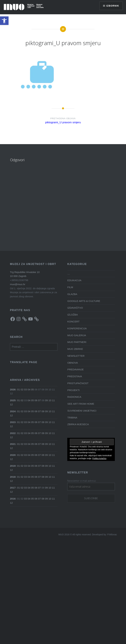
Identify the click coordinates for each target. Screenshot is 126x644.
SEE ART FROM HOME (81, 404)
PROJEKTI (73, 390)
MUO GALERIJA (77, 335)
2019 (13, 466)
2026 (13, 389)
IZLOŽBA (73, 315)
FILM (70, 287)
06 (36, 400)
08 (43, 411)
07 (39, 400)
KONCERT (73, 322)
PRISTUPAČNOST (78, 383)
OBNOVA (73, 363)
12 (11, 404)
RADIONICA (74, 397)
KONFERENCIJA (77, 328)
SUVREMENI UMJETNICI (82, 411)
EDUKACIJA (74, 280)
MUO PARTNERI (77, 342)
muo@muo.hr (18, 284)
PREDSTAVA (75, 376)
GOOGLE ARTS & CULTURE (84, 301)
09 (46, 400)
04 (29, 389)
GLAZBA (72, 294)
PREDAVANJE (75, 369)
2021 (13, 444)
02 (22, 389)
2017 (13, 488)
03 (26, 389)
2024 (13, 411)
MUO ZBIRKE (75, 349)
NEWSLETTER (76, 356)
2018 (13, 477)
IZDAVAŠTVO (75, 308)
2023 (13, 422)
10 (50, 400)
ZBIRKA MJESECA (78, 424)
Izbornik (113, 6)
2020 (13, 455)
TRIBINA (72, 418)
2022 (13, 433)
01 (18, 389)
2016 (13, 499)
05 (32, 389)
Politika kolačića (99, 458)
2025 (13, 400)
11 (53, 400)
